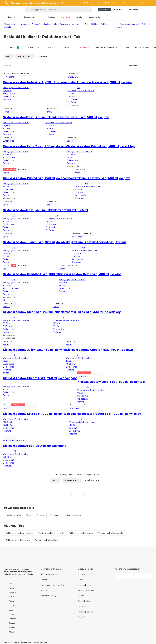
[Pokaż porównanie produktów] (144, 10)
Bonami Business (85, 601)
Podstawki (54, 515)
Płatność (44, 590)
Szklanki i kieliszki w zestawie (19, 533)
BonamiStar (83, 617)
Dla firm (81, 596)
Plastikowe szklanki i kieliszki (51, 533)
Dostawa (44, 580)
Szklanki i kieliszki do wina (81, 533)
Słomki (29, 515)
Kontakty (82, 574)
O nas (80, 580)
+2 (4, 300)
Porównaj (7, 99)
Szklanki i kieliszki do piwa (18, 540)
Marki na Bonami (85, 585)
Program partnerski (86, 612)
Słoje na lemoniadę (73, 515)
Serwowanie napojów (70, 24)
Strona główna (10, 24)
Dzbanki (41, 515)
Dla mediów (83, 606)
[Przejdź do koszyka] (150, 10)
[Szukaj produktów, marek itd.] (62, 10)
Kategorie (24, 24)
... (116, 24)
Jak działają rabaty (49, 596)
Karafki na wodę (13, 515)
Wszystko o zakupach (50, 574)
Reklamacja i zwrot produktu (52, 585)
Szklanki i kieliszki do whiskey (111, 533)
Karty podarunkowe (86, 590)
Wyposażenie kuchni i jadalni (44, 24)
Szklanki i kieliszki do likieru (47, 540)
